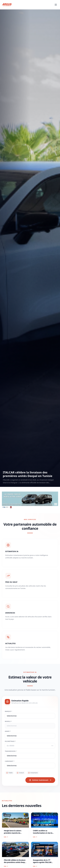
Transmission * (14, 754)
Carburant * (13, 764)
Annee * (11, 734)
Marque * (12, 714)
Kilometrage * (14, 744)
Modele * (12, 724)
